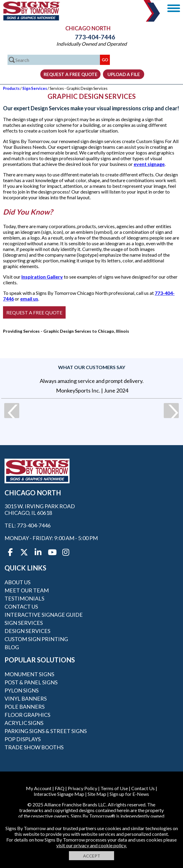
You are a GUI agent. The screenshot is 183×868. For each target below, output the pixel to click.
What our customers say (92, 367)
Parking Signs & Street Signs (46, 731)
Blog (12, 647)
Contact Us (21, 607)
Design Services (27, 631)
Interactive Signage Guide (44, 615)
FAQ (60, 788)
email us (29, 299)
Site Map (97, 794)
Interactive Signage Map (59, 794)
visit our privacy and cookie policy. (91, 845)
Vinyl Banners (26, 698)
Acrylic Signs (24, 723)
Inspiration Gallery (42, 277)
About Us (17, 582)
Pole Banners (25, 707)
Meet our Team (27, 590)
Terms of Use (114, 788)
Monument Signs (29, 674)
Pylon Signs (22, 690)
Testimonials (24, 598)
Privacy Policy (82, 788)
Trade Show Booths (34, 747)
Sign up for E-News (129, 794)
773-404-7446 (91, 37)
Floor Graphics (27, 715)
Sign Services (35, 88)
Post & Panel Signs (31, 682)
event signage (149, 164)
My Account (39, 788)
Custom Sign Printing (36, 639)
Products (11, 88)
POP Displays (23, 739)
